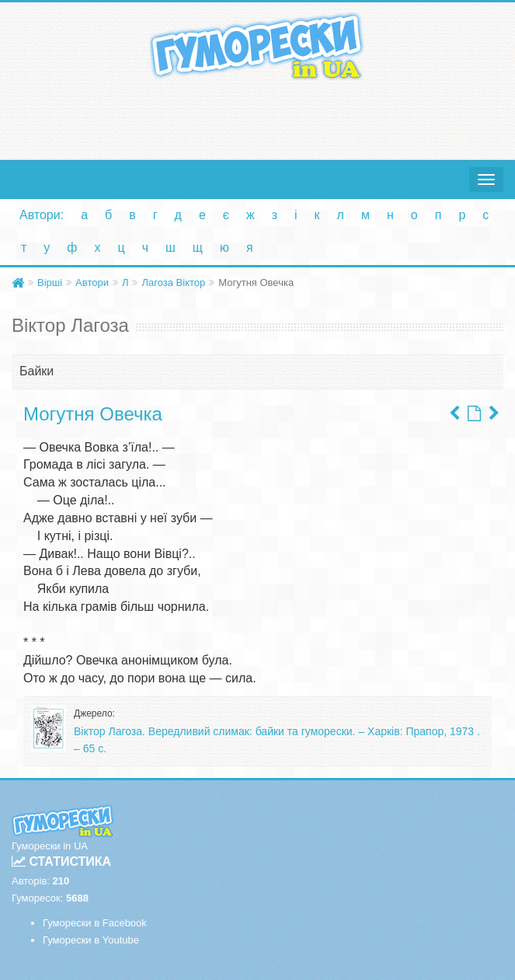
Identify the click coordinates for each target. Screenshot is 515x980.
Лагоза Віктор (173, 282)
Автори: (42, 215)
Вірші (50, 282)
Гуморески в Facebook (95, 923)
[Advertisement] (257, 117)
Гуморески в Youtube (91, 940)
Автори (92, 282)
